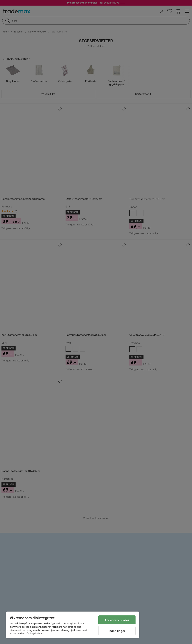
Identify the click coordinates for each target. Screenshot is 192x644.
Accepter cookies (117, 620)
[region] (73, 625)
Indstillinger (117, 631)
